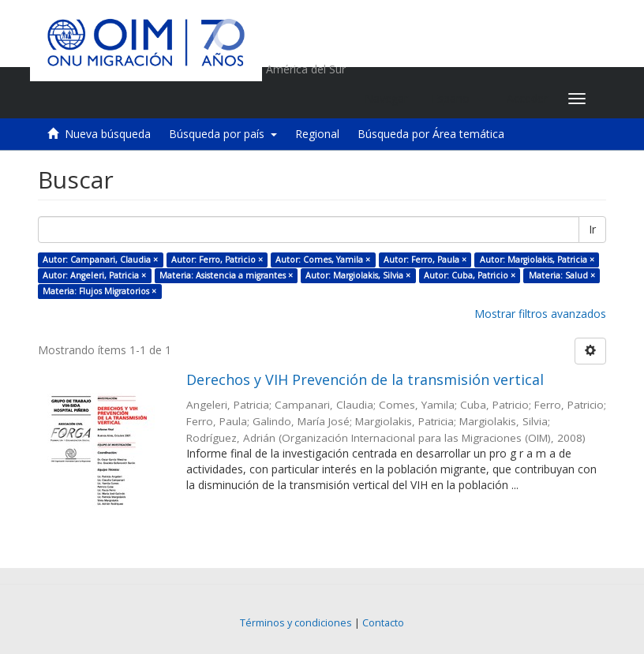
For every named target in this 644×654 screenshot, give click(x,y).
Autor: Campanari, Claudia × (100, 260)
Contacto (383, 623)
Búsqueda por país (223, 134)
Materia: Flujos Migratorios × (99, 291)
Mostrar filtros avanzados (540, 314)
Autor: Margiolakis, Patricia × (537, 260)
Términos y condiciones (296, 623)
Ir (592, 229)
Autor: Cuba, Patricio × (470, 275)
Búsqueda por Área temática (431, 134)
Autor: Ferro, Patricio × (217, 260)
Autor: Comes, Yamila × (323, 260)
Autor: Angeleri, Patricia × (94, 275)
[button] (457, 99)
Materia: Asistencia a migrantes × (226, 275)
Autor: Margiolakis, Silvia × (358, 275)
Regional (317, 134)
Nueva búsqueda (108, 134)
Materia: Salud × (562, 275)
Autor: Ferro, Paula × (425, 260)
